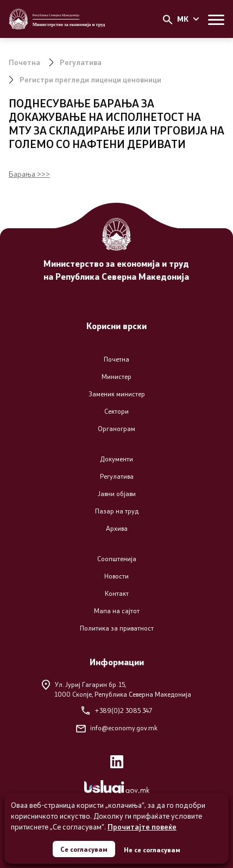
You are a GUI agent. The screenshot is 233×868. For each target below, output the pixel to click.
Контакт (117, 593)
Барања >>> (29, 174)
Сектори (117, 411)
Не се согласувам (152, 850)
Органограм (117, 429)
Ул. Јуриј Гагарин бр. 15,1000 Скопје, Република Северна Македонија (117, 689)
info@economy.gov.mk (117, 728)
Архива (117, 528)
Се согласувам (84, 849)
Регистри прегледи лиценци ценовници (90, 79)
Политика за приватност (117, 628)
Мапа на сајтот (117, 611)
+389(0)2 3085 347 (117, 711)
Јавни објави (117, 494)
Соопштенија (117, 559)
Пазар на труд (117, 511)
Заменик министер (117, 394)
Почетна (24, 62)
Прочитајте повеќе (142, 827)
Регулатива (81, 62)
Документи (117, 459)
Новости (117, 576)
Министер (117, 377)
